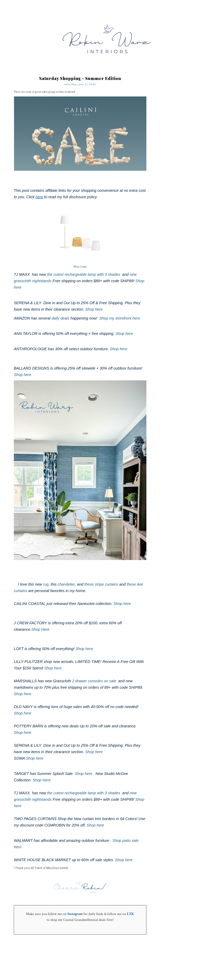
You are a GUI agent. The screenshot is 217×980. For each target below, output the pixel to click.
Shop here (94, 309)
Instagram (75, 914)
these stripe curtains (101, 584)
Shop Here (41, 629)
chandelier (66, 584)
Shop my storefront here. (121, 318)
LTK (130, 914)
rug (46, 584)
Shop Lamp (80, 267)
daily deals (60, 318)
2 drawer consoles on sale (95, 681)
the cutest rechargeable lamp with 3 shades (84, 274)
